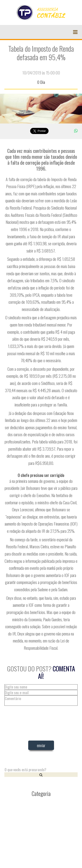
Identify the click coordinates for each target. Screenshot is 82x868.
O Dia (41, 82)
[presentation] (41, 764)
